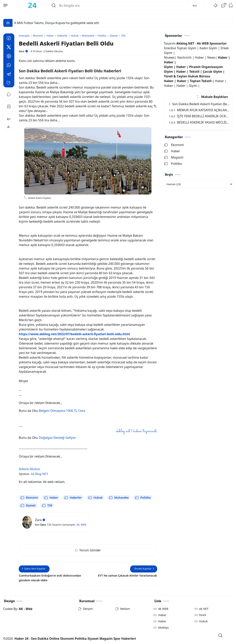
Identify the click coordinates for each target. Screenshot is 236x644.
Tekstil (194, 72)
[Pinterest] (9, 57)
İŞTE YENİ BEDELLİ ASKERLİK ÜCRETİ (200, 116)
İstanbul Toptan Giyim (180, 48)
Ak (78, 525)
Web (29, 609)
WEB (83, 525)
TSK (47, 505)
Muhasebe (119, 498)
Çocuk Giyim (212, 72)
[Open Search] (220, 635)
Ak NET (204, 609)
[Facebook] (9, 39)
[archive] (198, 184)
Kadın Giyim (208, 48)
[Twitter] (9, 48)
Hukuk (95, 498)
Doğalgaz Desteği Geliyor (57, 438)
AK (21, 609)
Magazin (174, 157)
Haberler (73, 498)
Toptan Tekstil (200, 81)
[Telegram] (9, 75)
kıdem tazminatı (145, 431)
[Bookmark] (9, 107)
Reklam (125, 609)
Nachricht (185, 57)
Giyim (168, 67)
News (211, 57)
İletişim (88, 609)
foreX (203, 615)
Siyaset (28, 505)
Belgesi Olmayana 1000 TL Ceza (62, 411)
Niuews (169, 57)
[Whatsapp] (9, 66)
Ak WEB (163, 609)
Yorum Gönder (88, 550)
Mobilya (163, 627)
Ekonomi (29, 498)
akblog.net (123, 431)
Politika (143, 498)
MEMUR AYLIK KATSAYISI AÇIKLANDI (200, 110)
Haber (51, 498)
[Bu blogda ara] (122, 5)
